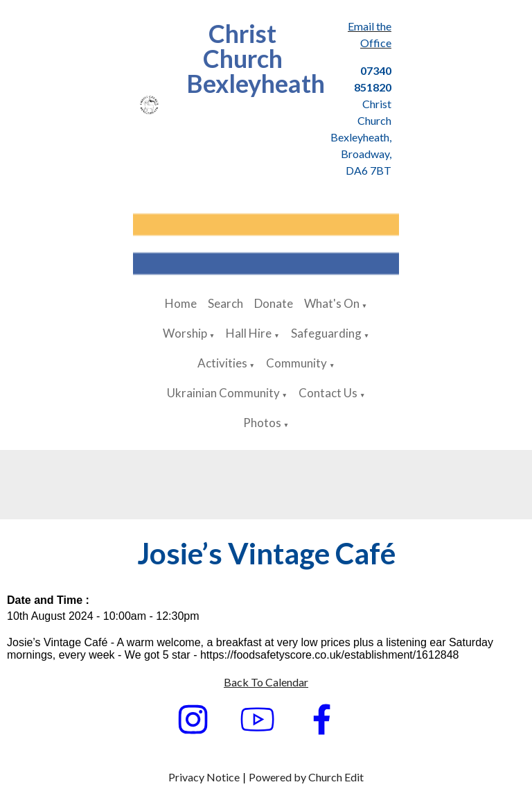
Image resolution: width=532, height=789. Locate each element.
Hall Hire (249, 333)
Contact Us (328, 393)
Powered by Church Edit (306, 777)
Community (296, 363)
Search (225, 303)
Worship (185, 333)
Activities (222, 363)
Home (181, 303)
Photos (262, 423)
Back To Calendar (266, 682)
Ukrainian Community (223, 393)
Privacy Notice (204, 777)
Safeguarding (326, 333)
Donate (274, 303)
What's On (332, 303)
